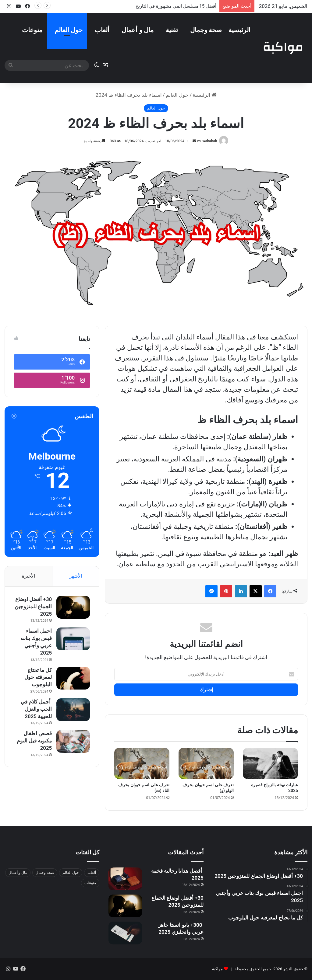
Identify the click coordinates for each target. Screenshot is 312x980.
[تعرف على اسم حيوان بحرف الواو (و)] (206, 763)
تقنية (172, 30)
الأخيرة (28, 576)
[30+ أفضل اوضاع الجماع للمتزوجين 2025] (73, 607)
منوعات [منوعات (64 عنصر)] (90, 883)
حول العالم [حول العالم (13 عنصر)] (71, 873)
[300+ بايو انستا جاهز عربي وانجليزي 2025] (125, 933)
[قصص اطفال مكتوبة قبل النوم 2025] (73, 741)
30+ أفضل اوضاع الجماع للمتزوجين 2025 (33, 606)
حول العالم (69, 30)
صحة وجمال (206, 30)
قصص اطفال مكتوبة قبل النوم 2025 (34, 741)
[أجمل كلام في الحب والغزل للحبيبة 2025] (73, 710)
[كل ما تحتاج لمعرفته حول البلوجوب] (73, 678)
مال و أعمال (137, 30)
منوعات (32, 30)
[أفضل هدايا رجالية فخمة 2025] (125, 879)
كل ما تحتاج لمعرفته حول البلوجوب (38, 677)
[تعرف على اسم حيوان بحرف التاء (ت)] (142, 763)
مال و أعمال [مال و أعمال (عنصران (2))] (18, 873)
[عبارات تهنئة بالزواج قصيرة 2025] (270, 763)
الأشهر (76, 576)
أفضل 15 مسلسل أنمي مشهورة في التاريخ (176, 6)
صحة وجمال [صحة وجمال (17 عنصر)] (45, 873)
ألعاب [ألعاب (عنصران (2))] (92, 873)
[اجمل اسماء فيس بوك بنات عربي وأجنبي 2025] (73, 639)
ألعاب (102, 30)
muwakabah (207, 141)
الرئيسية (239, 30)
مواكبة (217, 969)
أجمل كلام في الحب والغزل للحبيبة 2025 (36, 709)
